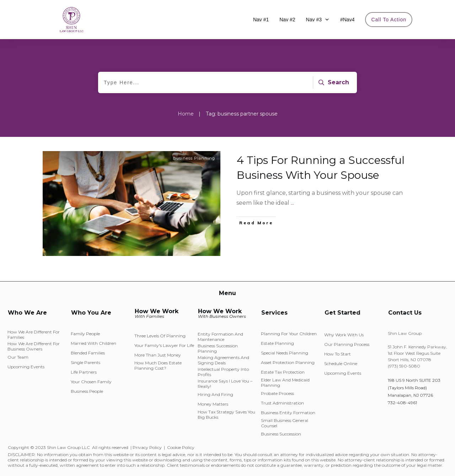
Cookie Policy (181, 447)
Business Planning (194, 158)
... (292, 203)
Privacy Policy (147, 447)
